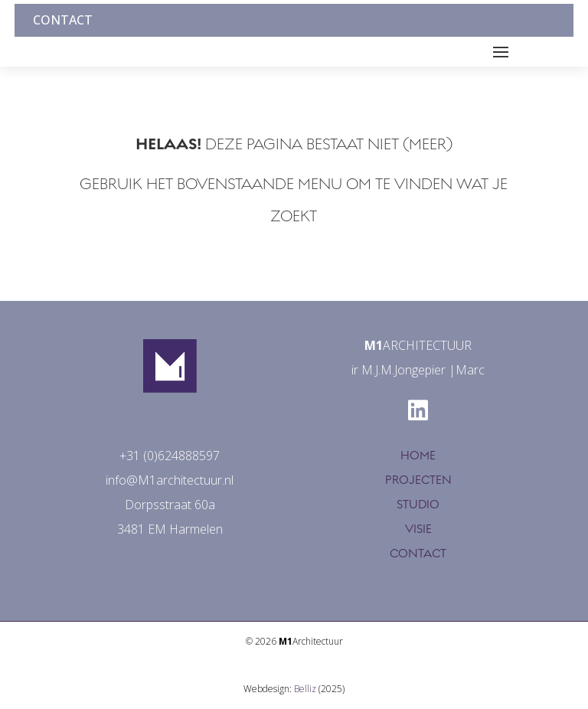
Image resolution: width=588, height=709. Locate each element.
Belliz (305, 689)
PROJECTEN (418, 480)
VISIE (418, 529)
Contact (63, 20)
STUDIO (418, 505)
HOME (418, 456)
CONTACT (418, 554)
